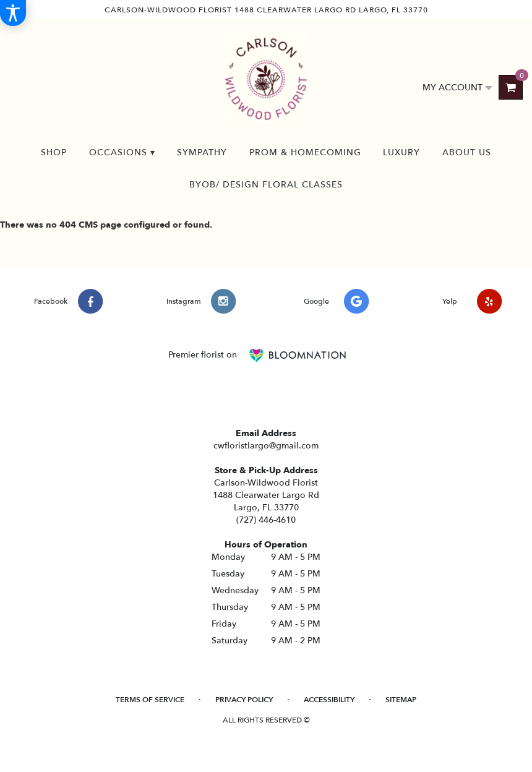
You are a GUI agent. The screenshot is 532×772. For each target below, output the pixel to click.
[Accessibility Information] (13, 13)
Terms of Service (150, 700)
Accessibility (329, 700)
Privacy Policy (244, 700)
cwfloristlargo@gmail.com (266, 446)
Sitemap (401, 700)
